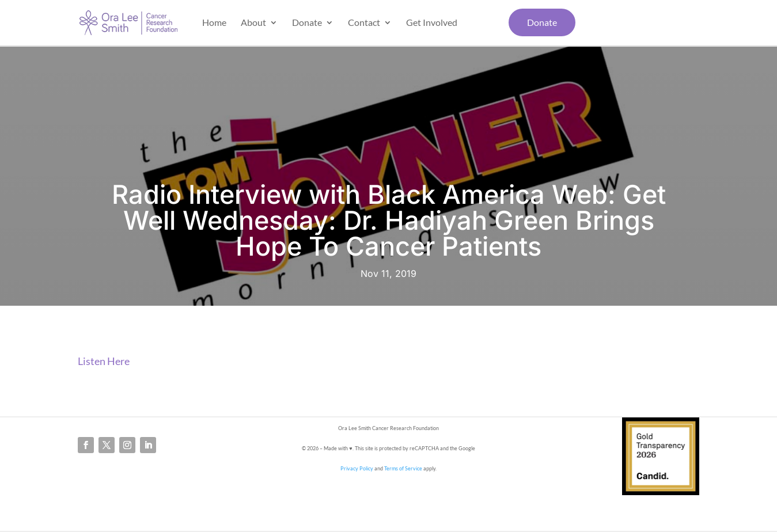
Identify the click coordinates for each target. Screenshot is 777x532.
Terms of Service (403, 468)
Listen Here (104, 361)
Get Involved (432, 23)
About (253, 23)
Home (214, 23)
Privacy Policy (357, 468)
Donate (307, 23)
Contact (364, 23)
